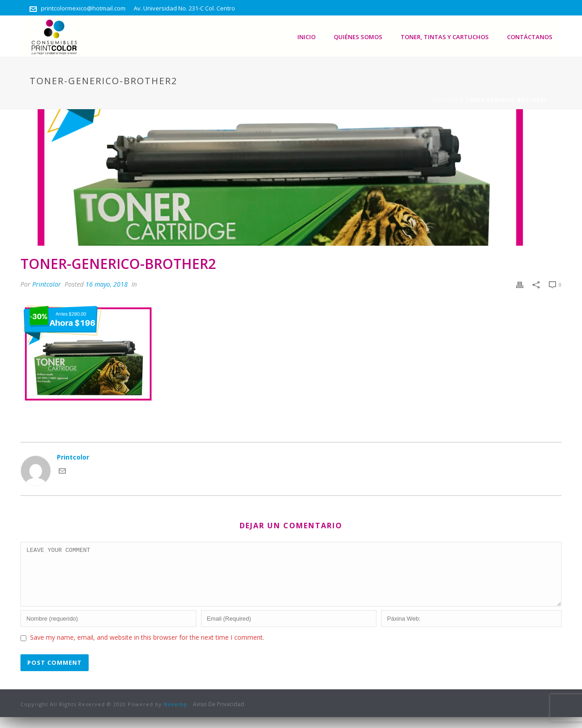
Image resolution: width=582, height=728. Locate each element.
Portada (445, 100)
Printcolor (47, 284)
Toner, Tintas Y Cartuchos (445, 37)
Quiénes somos (358, 37)
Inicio (306, 37)
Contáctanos (530, 37)
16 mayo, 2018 (107, 284)
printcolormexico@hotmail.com (83, 8)
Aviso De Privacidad (218, 715)
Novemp (176, 715)
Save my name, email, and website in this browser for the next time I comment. (147, 648)
